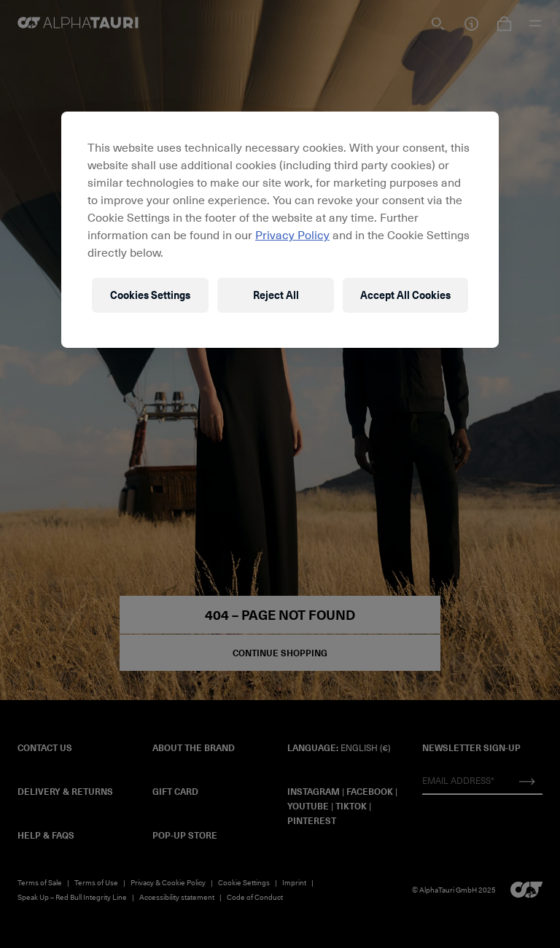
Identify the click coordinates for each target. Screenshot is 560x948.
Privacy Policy (292, 234)
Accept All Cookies (405, 295)
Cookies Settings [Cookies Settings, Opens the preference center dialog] (150, 295)
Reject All (276, 295)
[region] (280, 230)
